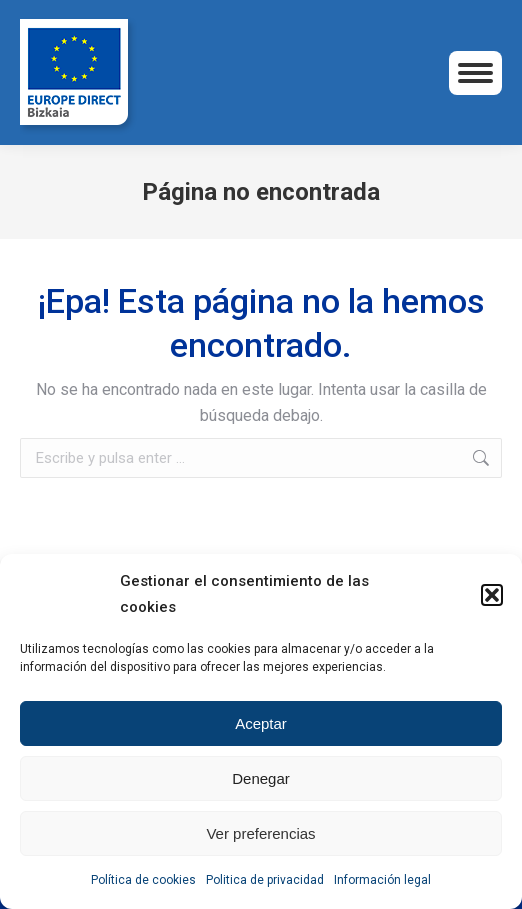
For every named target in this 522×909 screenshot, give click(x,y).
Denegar (261, 778)
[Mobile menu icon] (475, 73)
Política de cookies (143, 880)
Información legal (382, 880)
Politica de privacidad (265, 880)
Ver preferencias (260, 833)
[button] (492, 595)
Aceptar (261, 723)
